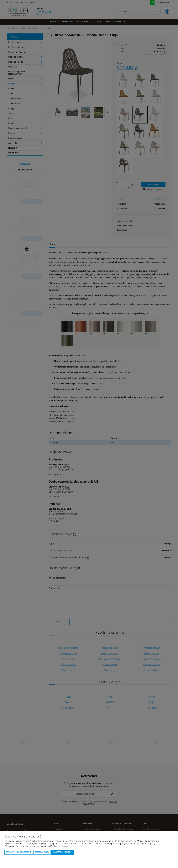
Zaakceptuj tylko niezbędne (19, 852)
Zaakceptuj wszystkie (63, 852)
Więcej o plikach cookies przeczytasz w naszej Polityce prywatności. (38, 846)
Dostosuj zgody (42, 852)
